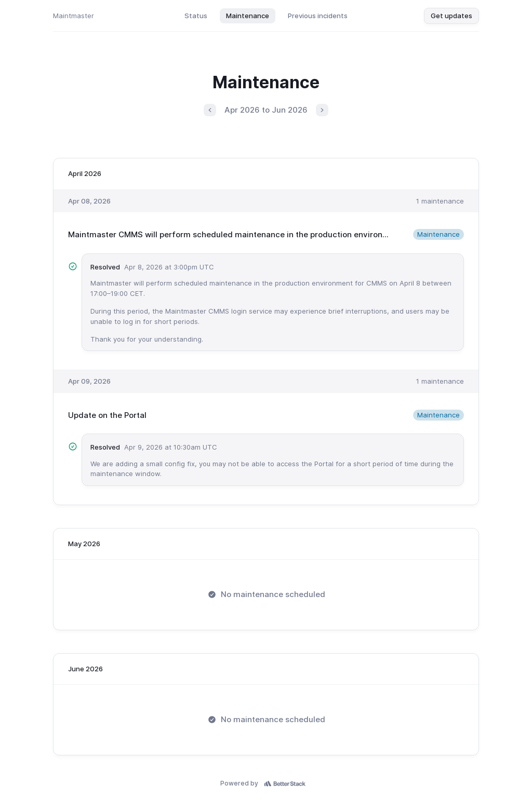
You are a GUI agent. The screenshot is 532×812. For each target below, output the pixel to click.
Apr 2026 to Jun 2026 (266, 110)
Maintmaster (74, 16)
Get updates (451, 16)
